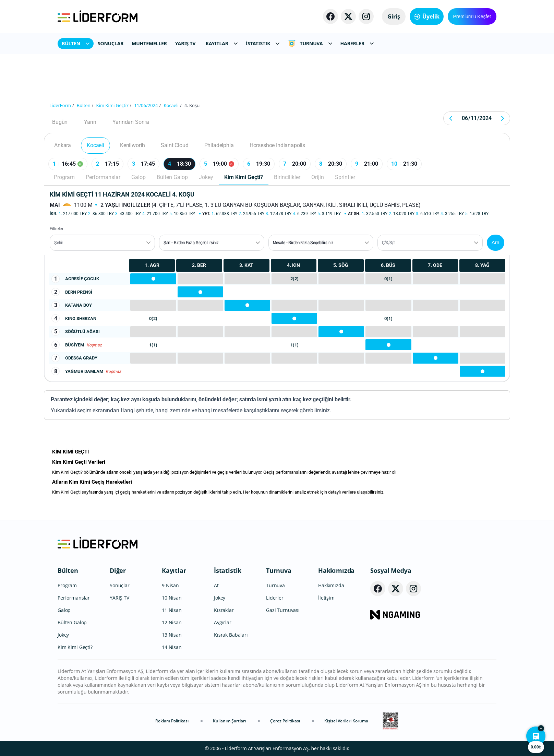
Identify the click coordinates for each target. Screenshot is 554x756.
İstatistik (228, 570)
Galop (138, 177)
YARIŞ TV (185, 43)
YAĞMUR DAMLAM (84, 371)
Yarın (90, 122)
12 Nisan (172, 622)
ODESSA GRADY (81, 358)
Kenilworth (133, 145)
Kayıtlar (174, 570)
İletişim (326, 598)
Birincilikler (287, 177)
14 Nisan (172, 647)
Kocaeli (95, 145)
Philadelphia (219, 145)
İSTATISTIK (263, 43)
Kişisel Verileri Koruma (346, 721)
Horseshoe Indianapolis (277, 145)
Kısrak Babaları (231, 635)
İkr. (53, 214)
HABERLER (357, 43)
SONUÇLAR (111, 43)
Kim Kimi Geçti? (244, 177)
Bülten (68, 570)
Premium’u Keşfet (472, 16)
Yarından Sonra (131, 122)
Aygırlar (223, 622)
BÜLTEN (76, 43)
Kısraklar (224, 610)
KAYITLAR (222, 43)
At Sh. (354, 214)
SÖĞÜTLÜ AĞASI (82, 332)
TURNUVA (310, 44)
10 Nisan (172, 598)
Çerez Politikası (285, 721)
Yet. (206, 214)
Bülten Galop (172, 177)
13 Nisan (172, 635)
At (216, 585)
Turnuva (279, 570)
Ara (496, 242)
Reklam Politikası (172, 721)
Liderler (275, 598)
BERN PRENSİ (79, 292)
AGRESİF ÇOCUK (82, 279)
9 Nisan (170, 585)
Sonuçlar (120, 585)
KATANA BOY (79, 305)
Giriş (394, 16)
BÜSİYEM (75, 345)
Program (64, 177)
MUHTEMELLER (149, 43)
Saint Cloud (174, 145)
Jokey (206, 177)
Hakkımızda (336, 570)
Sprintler (345, 177)
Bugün (60, 122)
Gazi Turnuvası (283, 610)
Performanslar (103, 177)
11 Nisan (172, 610)
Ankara (63, 145)
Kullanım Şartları (229, 721)
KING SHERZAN (81, 318)
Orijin (318, 177)
